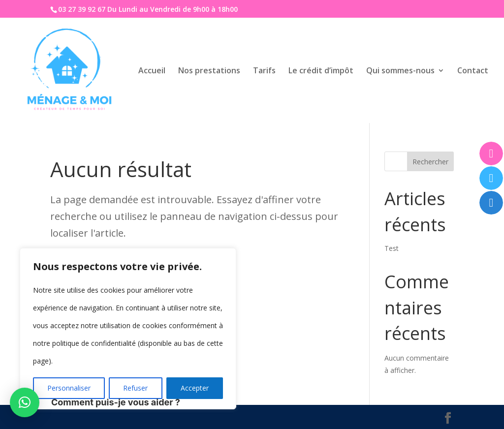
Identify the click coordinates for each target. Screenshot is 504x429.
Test (392, 248)
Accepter (195, 388)
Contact (473, 71)
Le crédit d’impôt (321, 71)
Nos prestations (209, 71)
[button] (25, 402)
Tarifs (264, 71)
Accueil (152, 71)
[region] (128, 329)
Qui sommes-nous (400, 71)
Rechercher (430, 162)
